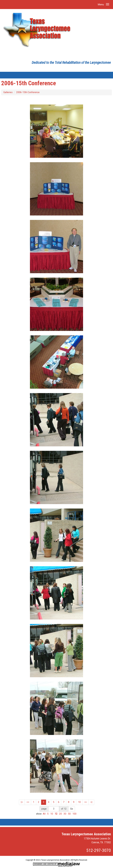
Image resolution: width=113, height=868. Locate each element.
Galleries (8, 92)
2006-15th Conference (28, 92)
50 (69, 814)
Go (72, 809)
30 (65, 814)
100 (74, 814)
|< (22, 802)
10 (79, 802)
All (44, 814)
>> (86, 802)
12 (56, 814)
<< (28, 802)
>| (91, 802)
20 (60, 814)
